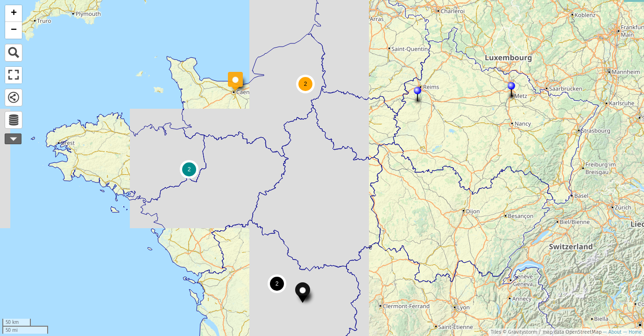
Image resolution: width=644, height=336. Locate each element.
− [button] (14, 30)
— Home (632, 332)
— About (612, 332)
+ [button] (14, 14)
